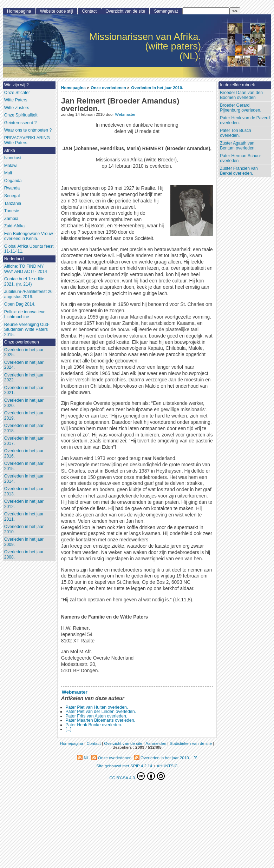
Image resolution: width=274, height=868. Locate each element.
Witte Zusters (17, 108)
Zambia (11, 219)
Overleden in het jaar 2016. (24, 453)
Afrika (10, 151)
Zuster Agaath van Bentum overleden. (238, 146)
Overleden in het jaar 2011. (24, 517)
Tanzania (13, 203)
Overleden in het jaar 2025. (24, 352)
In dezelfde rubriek (237, 85)
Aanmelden (156, 743)
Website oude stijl (57, 11)
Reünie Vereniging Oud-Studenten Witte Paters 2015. (27, 330)
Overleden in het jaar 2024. (24, 365)
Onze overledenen (108, 88)
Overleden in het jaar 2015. (24, 466)
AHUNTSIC (167, 766)
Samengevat (166, 11)
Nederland (14, 259)
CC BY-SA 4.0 (137, 776)
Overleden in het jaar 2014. (24, 479)
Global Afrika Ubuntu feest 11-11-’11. (29, 249)
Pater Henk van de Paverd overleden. (245, 121)
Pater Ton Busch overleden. (236, 133)
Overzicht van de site (125, 11)
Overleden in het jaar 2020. (24, 403)
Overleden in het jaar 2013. (24, 491)
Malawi (11, 166)
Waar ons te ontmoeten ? (28, 130)
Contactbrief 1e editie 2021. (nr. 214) (24, 282)
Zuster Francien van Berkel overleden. (239, 171)
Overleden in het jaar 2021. (24, 390)
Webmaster (125, 114)
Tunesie (12, 211)
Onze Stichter (17, 93)
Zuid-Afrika (14, 226)
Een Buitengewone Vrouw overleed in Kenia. (29, 236)
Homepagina (73, 88)
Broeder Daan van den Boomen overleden (241, 95)
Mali (8, 173)
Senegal (12, 196)
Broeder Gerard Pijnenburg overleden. (241, 108)
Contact (89, 11)
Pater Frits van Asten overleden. (96, 716)
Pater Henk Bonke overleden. (94, 725)
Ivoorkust (13, 158)
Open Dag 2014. (20, 304)
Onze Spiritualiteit (21, 115)
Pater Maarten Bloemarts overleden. (100, 720)
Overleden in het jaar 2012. (24, 504)
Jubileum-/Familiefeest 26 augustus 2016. (28, 294)
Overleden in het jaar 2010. (157, 88)
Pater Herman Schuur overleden (240, 158)
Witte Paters (16, 100)
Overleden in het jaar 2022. (24, 378)
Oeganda (13, 181)
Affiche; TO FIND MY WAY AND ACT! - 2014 (26, 269)
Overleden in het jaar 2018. (24, 428)
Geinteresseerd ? (21, 123)
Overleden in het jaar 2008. (24, 555)
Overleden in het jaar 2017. (24, 441)
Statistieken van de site (191, 743)
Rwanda (12, 188)
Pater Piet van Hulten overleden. (97, 707)
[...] (68, 729)
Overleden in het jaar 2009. (24, 542)
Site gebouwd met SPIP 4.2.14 (124, 766)
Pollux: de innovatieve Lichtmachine (25, 315)
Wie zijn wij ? (17, 85)
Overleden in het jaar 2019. (24, 416)
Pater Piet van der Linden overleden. (101, 712)
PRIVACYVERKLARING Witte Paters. (27, 141)
